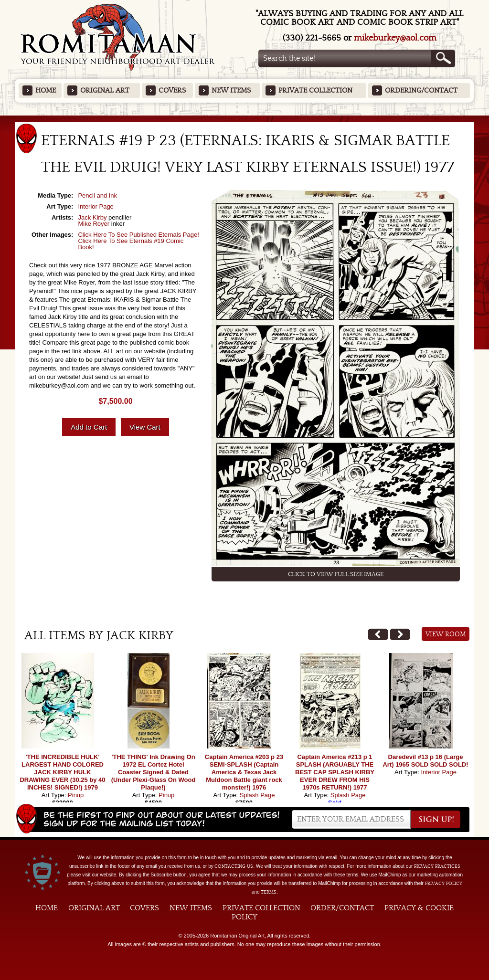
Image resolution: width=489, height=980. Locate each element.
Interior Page (96, 206)
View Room (446, 634)
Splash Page (257, 795)
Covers (172, 90)
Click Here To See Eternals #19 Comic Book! (131, 244)
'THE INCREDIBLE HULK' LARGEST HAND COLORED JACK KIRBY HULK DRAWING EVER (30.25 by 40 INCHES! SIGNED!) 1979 (62, 772)
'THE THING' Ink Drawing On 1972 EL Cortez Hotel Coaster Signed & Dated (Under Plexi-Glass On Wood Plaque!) (154, 772)
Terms (269, 892)
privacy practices (437, 866)
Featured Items (245, 119)
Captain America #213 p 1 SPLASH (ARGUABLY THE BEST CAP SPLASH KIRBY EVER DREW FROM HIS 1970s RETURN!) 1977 (335, 772)
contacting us (234, 866)
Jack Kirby (92, 217)
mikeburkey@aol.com (395, 38)
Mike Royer (94, 224)
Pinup (76, 795)
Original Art (105, 90)
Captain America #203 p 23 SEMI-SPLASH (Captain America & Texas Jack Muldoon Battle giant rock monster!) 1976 (244, 772)
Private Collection (315, 90)
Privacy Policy (444, 884)
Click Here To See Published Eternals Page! (138, 235)
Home (46, 90)
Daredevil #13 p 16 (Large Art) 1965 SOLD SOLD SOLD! (425, 761)
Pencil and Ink (97, 195)
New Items (231, 90)
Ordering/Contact (421, 90)
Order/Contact (342, 908)
